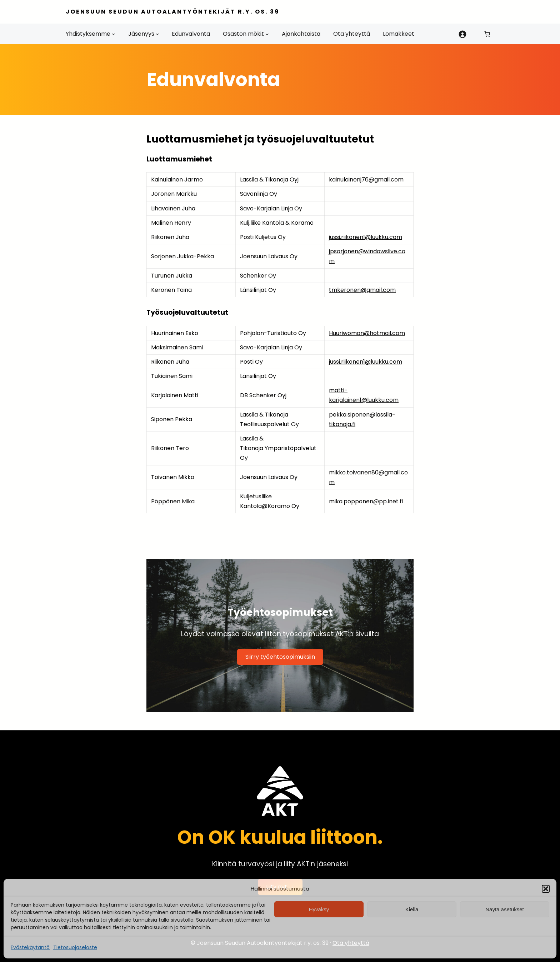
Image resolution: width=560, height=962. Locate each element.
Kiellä (412, 909)
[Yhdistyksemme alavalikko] (114, 34)
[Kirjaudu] (462, 34)
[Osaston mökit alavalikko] (267, 34)
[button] (546, 889)
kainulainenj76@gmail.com (366, 180)
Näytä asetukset (505, 909)
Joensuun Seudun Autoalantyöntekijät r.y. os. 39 (173, 12)
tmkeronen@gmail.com (362, 290)
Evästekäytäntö (30, 947)
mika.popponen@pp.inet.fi (366, 501)
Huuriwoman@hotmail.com (367, 333)
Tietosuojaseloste (75, 947)
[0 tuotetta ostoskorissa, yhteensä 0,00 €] (487, 34)
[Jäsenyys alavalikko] (157, 34)
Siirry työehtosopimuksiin (280, 657)
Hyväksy (319, 909)
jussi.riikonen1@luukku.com (366, 237)
